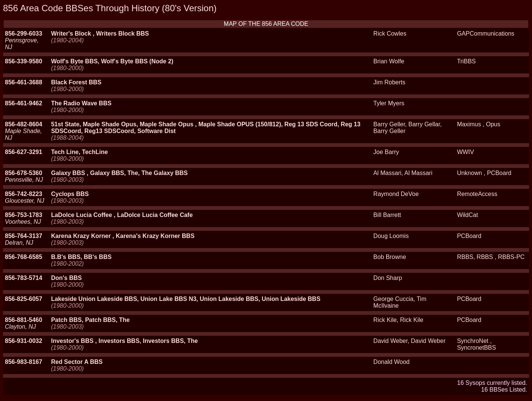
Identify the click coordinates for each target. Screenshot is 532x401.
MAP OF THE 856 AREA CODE (266, 24)
